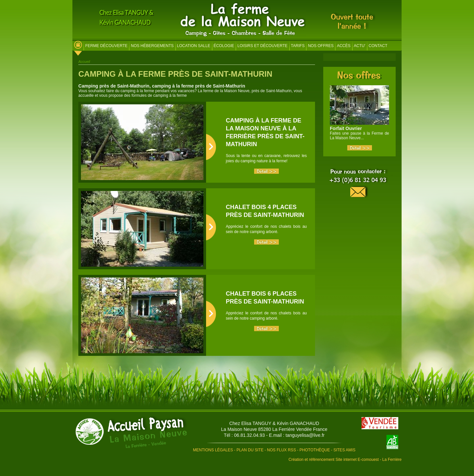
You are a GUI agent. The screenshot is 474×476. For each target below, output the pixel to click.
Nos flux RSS (281, 450)
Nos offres (321, 46)
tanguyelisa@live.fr (305, 435)
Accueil (84, 62)
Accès (343, 46)
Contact (378, 46)
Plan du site (250, 450)
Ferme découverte (106, 46)
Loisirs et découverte (262, 46)
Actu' (360, 46)
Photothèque (315, 450)
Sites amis (344, 450)
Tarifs (298, 46)
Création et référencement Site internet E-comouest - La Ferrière (345, 460)
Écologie (224, 46)
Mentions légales (213, 450)
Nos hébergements (152, 46)
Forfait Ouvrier (346, 128)
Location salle (194, 46)
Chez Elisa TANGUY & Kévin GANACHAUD (274, 423)
